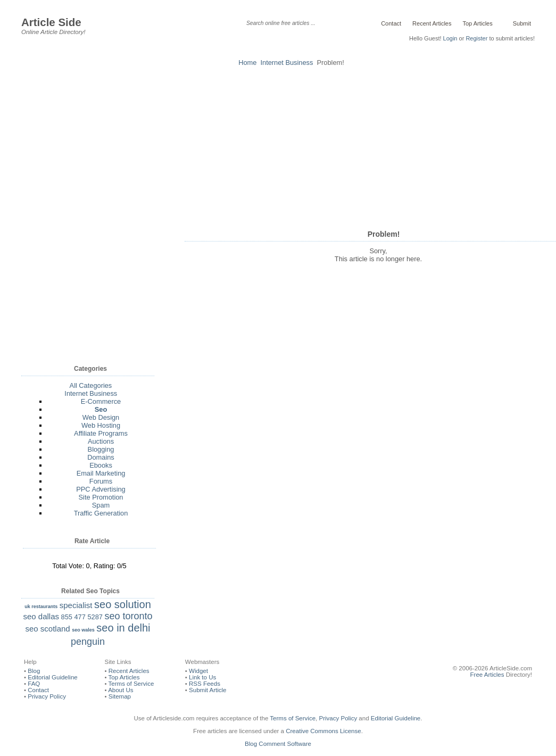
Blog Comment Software (278, 744)
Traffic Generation (101, 513)
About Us (121, 690)
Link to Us (202, 677)
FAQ (34, 684)
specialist (76, 605)
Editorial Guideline (52, 677)
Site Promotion (101, 497)
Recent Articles (432, 23)
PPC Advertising (101, 489)
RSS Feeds (205, 684)
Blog (34, 671)
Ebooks (101, 465)
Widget (198, 671)
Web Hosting (101, 425)
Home (247, 63)
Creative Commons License (323, 731)
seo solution (123, 604)
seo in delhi (123, 628)
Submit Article (208, 690)
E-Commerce (101, 401)
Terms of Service (131, 684)
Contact (391, 23)
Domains (101, 457)
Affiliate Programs (101, 433)
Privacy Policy (47, 696)
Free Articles (487, 675)
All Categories (91, 385)
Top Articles (477, 23)
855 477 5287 (82, 617)
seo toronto (128, 616)
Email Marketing (101, 473)
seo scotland (47, 629)
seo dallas (41, 616)
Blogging (101, 449)
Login (450, 38)
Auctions (101, 441)
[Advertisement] (278, 146)
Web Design (101, 417)
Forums (101, 481)
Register (476, 38)
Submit (521, 23)
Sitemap (120, 696)
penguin (88, 642)
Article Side (51, 22)
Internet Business (287, 63)
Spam (101, 505)
